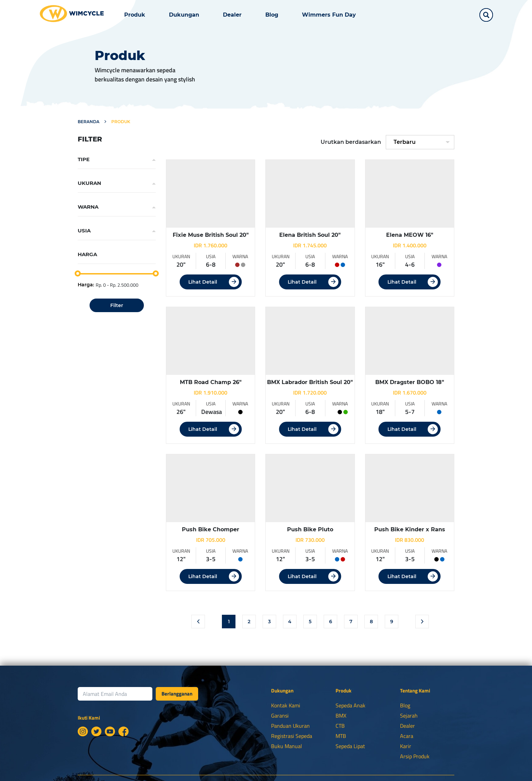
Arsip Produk (415, 756)
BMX (341, 716)
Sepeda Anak (350, 705)
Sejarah (409, 716)
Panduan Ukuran (290, 726)
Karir (406, 746)
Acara (407, 736)
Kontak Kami (286, 705)
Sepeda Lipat (350, 746)
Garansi (280, 716)
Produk (135, 15)
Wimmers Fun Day (329, 15)
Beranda (89, 122)
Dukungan (184, 15)
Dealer (232, 15)
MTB (341, 736)
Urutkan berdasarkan (351, 142)
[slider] (78, 273)
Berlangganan (177, 694)
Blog (272, 15)
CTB (340, 726)
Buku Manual (287, 746)
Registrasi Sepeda (292, 736)
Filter (117, 305)
